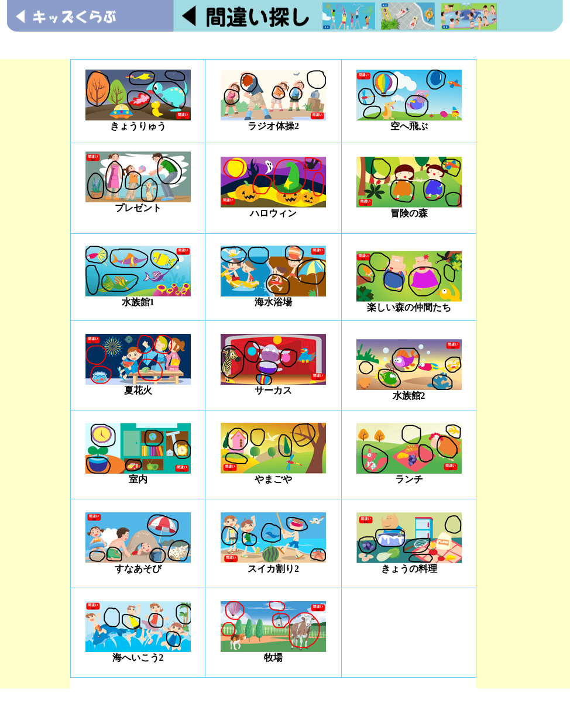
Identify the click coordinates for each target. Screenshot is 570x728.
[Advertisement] (285, 45)
